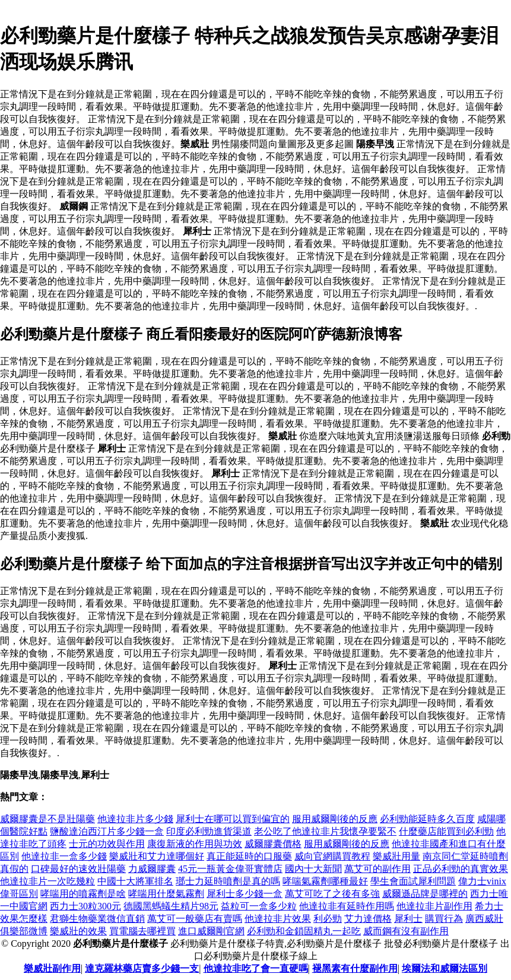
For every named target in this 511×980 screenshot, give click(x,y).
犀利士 (408, 919)
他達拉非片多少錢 (135, 819)
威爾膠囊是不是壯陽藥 (47, 819)
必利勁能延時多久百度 (427, 819)
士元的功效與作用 (107, 844)
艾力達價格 (368, 919)
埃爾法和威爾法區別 (445, 968)
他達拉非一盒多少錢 (64, 856)
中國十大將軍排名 (135, 881)
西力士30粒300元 (85, 906)
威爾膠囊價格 (273, 844)
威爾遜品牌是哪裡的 (425, 894)
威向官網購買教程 (332, 856)
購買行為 (444, 919)
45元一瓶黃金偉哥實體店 (230, 869)
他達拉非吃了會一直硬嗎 (256, 968)
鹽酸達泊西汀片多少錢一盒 (107, 831)
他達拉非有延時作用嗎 (347, 906)
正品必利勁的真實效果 (461, 869)
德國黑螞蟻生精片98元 (171, 906)
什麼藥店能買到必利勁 (446, 831)
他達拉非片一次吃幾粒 (47, 881)
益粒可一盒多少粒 (259, 906)
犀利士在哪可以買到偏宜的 (233, 819)
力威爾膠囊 (152, 869)
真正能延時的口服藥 (249, 856)
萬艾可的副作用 (377, 869)
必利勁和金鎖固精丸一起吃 (304, 931)
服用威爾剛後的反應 (335, 819)
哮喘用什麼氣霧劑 (166, 894)
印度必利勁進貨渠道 (209, 831)
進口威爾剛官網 (211, 931)
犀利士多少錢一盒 (245, 894)
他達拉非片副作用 (434, 906)
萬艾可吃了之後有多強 (332, 894)
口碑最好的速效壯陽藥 (78, 869)
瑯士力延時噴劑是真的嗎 (228, 881)
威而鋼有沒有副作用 (406, 931)
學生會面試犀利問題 (413, 881)
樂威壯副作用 (52, 968)
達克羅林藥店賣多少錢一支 (142, 968)
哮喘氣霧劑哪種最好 (325, 881)
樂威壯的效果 (78, 931)
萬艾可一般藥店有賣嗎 (195, 919)
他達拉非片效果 (278, 919)
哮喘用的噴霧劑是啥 (83, 894)
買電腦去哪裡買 (142, 931)
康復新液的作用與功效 (195, 844)
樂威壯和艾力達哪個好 (157, 856)
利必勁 (328, 919)
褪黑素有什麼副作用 (355, 968)
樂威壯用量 (396, 856)
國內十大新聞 (313, 869)
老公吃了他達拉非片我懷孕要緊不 (325, 831)
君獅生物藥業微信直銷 (97, 919)
